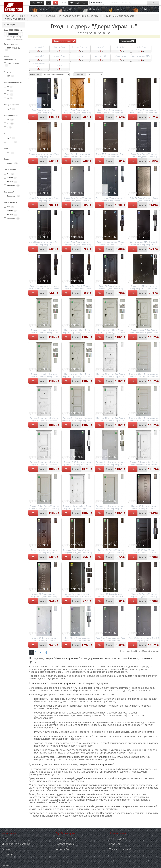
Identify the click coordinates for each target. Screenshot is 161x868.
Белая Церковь (11, 64)
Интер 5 (101, 47)
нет (9, 153)
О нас (5, 839)
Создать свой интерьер (64, 41)
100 (9, 76)
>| (46, 652)
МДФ (10, 109)
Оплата (6, 849)
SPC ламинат (95, 9)
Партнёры (115, 844)
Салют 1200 (101, 56)
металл (11, 142)
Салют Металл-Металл (39, 65)
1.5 (9, 123)
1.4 (9, 120)
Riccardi (11, 182)
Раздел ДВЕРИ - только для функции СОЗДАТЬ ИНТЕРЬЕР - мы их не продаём (89, 16)
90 (8, 98)
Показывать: (80, 74)
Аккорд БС (39, 47)
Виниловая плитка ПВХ (67, 9)
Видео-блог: (37, 3)
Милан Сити (59, 56)
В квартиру (12, 196)
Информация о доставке (16, 844)
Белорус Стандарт (80, 47)
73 (9, 91)
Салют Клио (121, 56)
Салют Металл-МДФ (141, 56)
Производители (118, 839)
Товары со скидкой (120, 849)
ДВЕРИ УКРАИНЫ (12, 49)
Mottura (10, 178)
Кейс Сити (141, 47)
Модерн (11, 163)
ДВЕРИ (35, 16)
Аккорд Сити (60, 47)
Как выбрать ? (127, 41)
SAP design (12, 185)
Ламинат (44, 9)
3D (33, 117)
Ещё (146, 9)
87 (9, 94)
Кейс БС (121, 47)
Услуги (120, 9)
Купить (42, 117)
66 (8, 87)
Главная (9, 16)
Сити (60, 65)
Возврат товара (65, 844)
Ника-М (80, 56)
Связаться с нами (66, 839)
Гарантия (7, 855)
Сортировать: (36, 74)
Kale (9, 174)
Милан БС (39, 56)
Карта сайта (63, 849)
